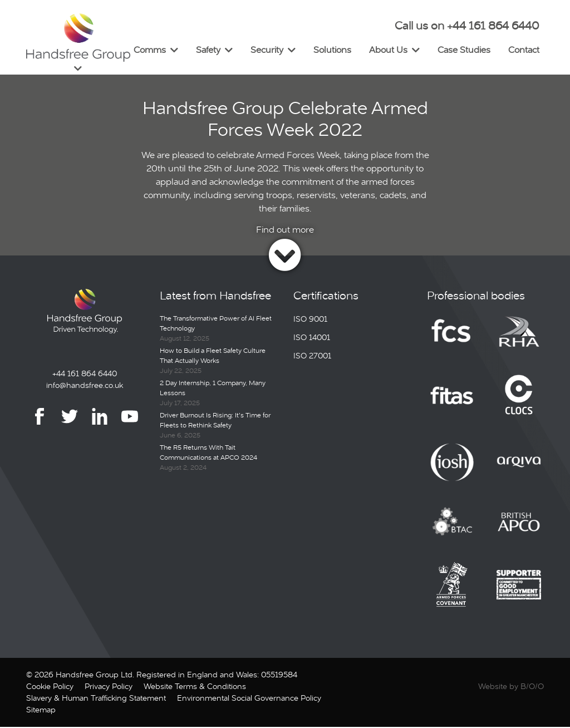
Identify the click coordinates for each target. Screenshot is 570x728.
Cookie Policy (50, 687)
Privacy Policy (109, 687)
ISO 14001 (312, 338)
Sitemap (41, 711)
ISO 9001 (310, 320)
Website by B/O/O (511, 687)
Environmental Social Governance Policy (249, 699)
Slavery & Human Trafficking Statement (96, 699)
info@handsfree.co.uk (85, 386)
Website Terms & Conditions (195, 687)
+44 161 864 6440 (85, 375)
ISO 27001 (312, 357)
